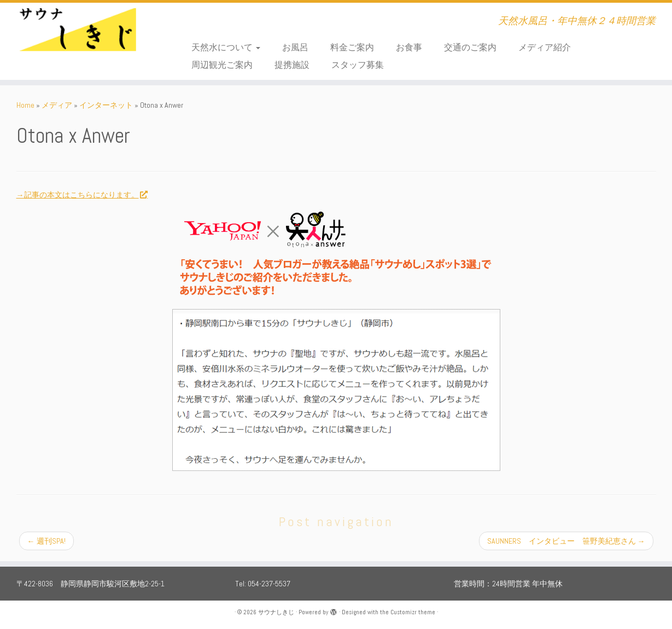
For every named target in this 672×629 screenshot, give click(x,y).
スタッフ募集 (358, 65)
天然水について (226, 47)
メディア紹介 (545, 47)
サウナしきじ (276, 612)
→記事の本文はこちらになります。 (82, 195)
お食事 (409, 47)
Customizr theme (413, 612)
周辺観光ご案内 (222, 65)
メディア (57, 105)
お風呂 (295, 47)
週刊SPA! (46, 541)
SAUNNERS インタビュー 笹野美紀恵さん (566, 541)
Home (25, 105)
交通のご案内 (470, 47)
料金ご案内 (352, 47)
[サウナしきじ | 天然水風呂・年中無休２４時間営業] (78, 36)
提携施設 (292, 65)
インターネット (106, 105)
